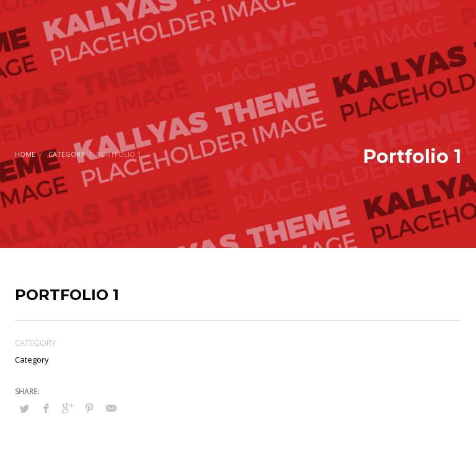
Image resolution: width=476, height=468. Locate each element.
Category (67, 154)
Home (25, 154)
